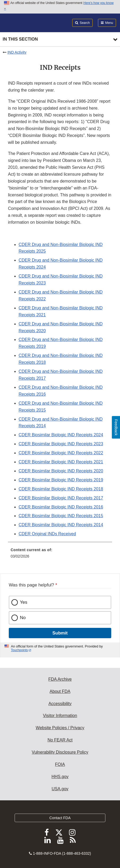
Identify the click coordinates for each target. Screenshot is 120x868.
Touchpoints (19, 650)
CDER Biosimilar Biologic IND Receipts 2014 (61, 525)
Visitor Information (60, 716)
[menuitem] (60, 555)
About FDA (60, 691)
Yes (24, 602)
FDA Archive (60, 679)
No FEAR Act (60, 740)
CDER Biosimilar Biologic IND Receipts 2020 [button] (61, 471)
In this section (20, 39)
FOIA (60, 764)
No (23, 618)
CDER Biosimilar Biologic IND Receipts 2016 (61, 507)
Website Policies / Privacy (60, 728)
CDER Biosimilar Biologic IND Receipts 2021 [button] (61, 462)
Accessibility (60, 704)
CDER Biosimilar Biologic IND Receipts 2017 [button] (61, 498)
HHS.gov (60, 777)
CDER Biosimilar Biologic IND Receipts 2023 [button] (61, 444)
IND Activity (17, 52)
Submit (60, 633)
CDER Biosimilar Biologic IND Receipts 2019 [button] (61, 480)
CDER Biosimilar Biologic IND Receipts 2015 (61, 516)
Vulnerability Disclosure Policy (60, 752)
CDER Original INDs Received (47, 534)
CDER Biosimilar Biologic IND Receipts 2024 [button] (61, 435)
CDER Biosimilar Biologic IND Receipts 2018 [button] (61, 489)
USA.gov (60, 789)
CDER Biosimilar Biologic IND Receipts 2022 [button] (61, 453)
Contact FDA (60, 818)
